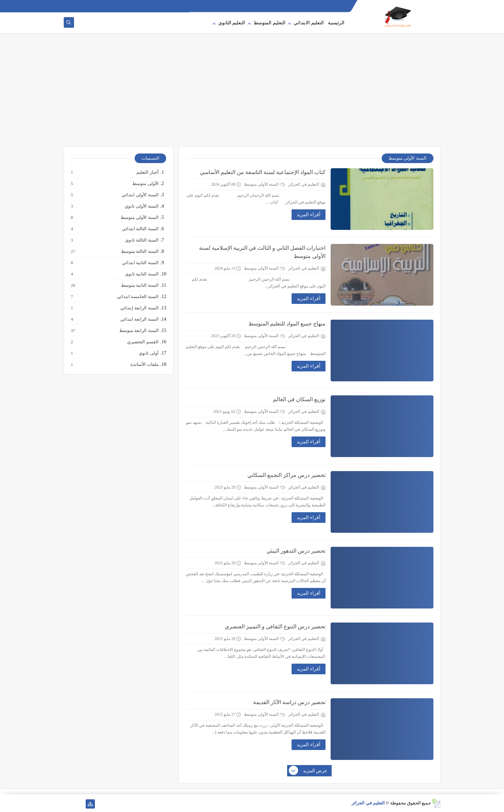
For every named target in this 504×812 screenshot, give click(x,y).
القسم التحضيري (142, 342)
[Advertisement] (252, 93)
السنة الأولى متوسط (265, 184)
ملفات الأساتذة (144, 365)
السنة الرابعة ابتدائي (139, 319)
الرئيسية (336, 23)
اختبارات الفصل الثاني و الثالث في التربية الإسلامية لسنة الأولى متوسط (262, 252)
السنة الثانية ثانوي (142, 274)
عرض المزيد (308, 771)
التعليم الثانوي (232, 23)
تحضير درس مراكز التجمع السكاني (286, 475)
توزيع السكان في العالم (299, 399)
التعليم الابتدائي (309, 23)
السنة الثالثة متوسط (139, 251)
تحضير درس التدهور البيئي (296, 551)
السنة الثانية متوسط (139, 285)
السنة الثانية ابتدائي (140, 263)
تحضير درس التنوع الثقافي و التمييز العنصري (275, 626)
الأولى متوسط (145, 184)
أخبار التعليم (147, 172)
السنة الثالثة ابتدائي (140, 229)
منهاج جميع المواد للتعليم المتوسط (287, 324)
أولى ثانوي (148, 353)
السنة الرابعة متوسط (139, 331)
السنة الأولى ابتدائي (140, 195)
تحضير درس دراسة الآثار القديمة (289, 702)
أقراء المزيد (309, 215)
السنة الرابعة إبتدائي (139, 308)
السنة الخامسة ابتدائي (137, 297)
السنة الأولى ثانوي (141, 206)
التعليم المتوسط (269, 23)
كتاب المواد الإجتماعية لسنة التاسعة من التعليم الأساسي (263, 172)
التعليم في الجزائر (368, 803)
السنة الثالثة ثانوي (142, 240)
